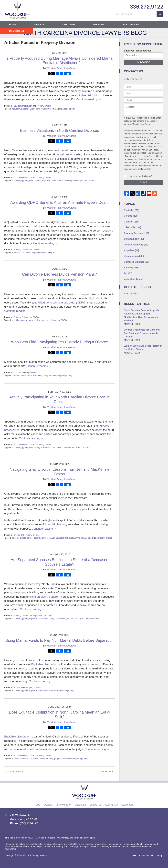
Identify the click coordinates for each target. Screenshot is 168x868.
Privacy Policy (63, 805)
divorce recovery (35, 375)
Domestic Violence (136, 262)
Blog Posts (128, 805)
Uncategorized (134, 256)
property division (87, 181)
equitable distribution (87, 95)
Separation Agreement (43, 616)
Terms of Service (82, 838)
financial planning (55, 524)
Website (39, 24)
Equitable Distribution (23, 106)
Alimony (131, 268)
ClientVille (132, 227)
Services (99, 24)
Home (12, 24)
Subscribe (144, 62)
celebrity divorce (19, 538)
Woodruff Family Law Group (36, 855)
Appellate (18, 687)
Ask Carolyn (131, 24)
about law (16, 109)
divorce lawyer (35, 448)
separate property (67, 109)
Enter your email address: (138, 51)
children (15, 375)
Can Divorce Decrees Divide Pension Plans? (59, 274)
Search (160, 14)
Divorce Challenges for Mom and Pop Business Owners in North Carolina (142, 333)
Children (17, 373)
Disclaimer (80, 805)
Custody (131, 210)
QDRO (36, 250)
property (69, 375)
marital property (65, 155)
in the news (80, 538)
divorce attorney (34, 538)
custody (23, 375)
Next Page (105, 772)
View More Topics (133, 279)
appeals (25, 181)
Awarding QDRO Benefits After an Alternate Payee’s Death (59, 202)
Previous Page (16, 772)
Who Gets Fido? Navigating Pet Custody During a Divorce (59, 342)
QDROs (76, 235)
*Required (129, 118)
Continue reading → (89, 99)
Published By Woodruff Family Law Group (147, 7)
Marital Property (48, 109)
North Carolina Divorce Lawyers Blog (17, 10)
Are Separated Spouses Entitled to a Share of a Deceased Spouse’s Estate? (59, 562)
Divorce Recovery (136, 245)
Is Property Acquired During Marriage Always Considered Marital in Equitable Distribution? (60, 61)
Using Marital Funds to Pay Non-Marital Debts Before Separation (60, 640)
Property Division (44, 106)
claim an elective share (44, 597)
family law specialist (58, 619)
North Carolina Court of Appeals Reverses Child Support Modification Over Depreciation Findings (141, 315)
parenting (57, 375)
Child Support (134, 239)
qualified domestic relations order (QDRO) (60, 303)
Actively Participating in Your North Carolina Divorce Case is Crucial (59, 399)
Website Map (112, 805)
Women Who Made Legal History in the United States (143, 348)
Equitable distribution (44, 664)
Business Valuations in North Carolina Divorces (60, 131)
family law (47, 375)
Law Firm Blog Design (147, 856)
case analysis (35, 181)
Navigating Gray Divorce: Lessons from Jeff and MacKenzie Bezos (60, 472)
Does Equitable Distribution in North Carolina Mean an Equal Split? (60, 715)
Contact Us (16, 31)
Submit (144, 182)
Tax (128, 273)
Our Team (69, 24)
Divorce (17, 535)
